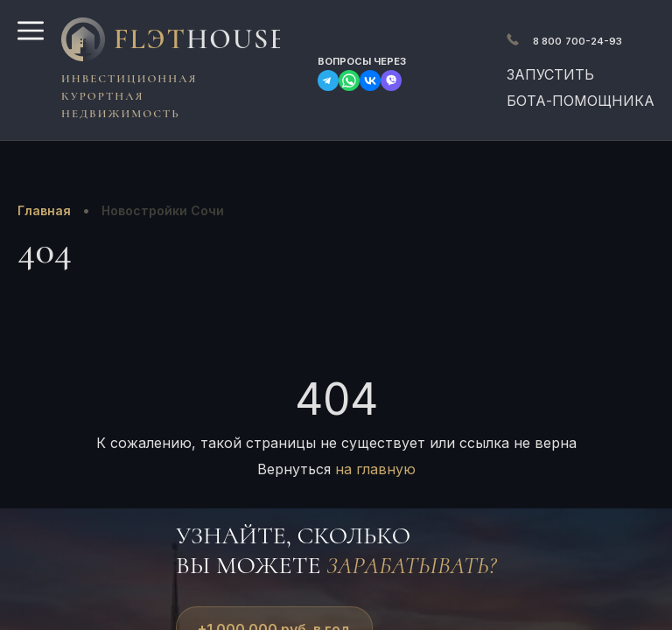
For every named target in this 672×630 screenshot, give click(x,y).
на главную (375, 469)
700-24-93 (577, 41)
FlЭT (192, 39)
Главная (44, 210)
